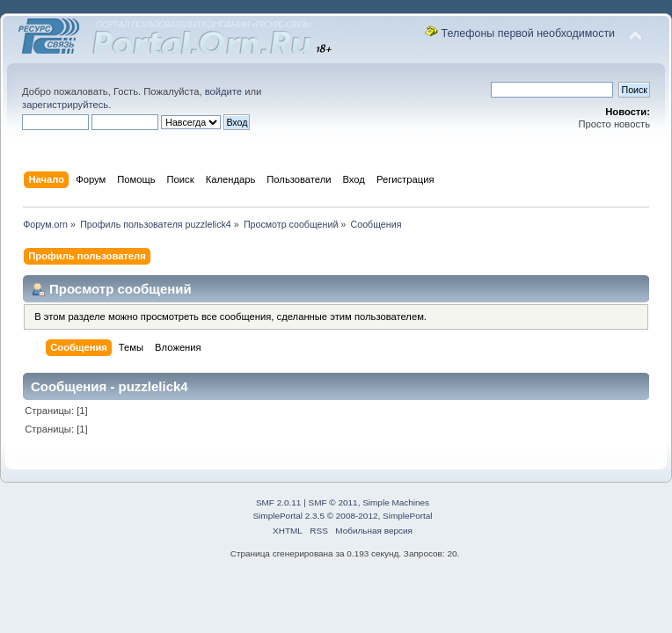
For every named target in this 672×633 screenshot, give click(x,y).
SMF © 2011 (333, 502)
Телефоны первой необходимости (529, 33)
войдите (223, 91)
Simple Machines (396, 502)
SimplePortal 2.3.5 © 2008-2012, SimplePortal (342, 516)
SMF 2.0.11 (279, 502)
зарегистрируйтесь (65, 105)
